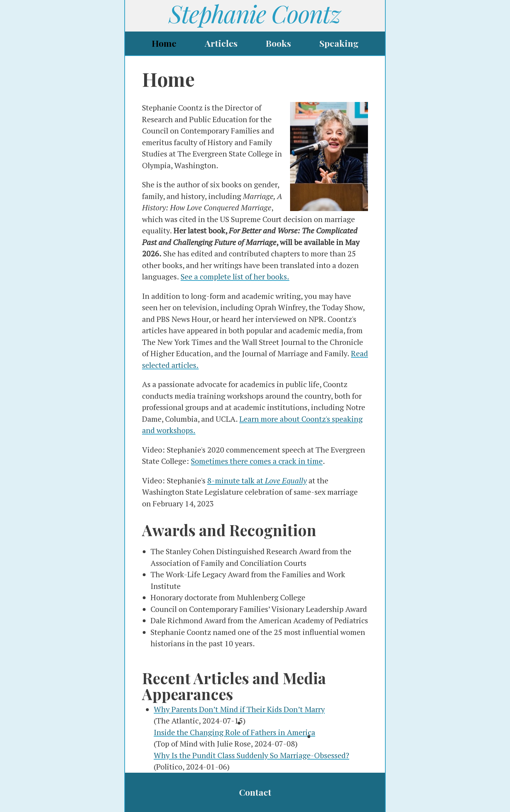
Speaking (339, 43)
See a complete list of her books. (235, 276)
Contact (255, 792)
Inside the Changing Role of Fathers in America (234, 732)
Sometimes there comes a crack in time (257, 461)
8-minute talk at (257, 480)
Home (164, 43)
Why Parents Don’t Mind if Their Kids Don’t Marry (239, 709)
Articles (221, 43)
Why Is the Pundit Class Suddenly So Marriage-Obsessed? (251, 755)
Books (278, 43)
